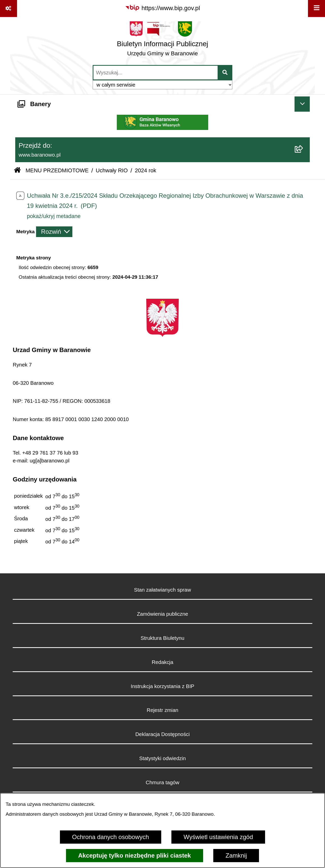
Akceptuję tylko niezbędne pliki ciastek (135, 855)
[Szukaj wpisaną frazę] (225, 73)
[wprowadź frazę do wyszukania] (156, 73)
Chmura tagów (163, 782)
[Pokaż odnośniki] (9, 9)
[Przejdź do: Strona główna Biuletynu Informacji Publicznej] (17, 171)
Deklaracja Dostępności (162, 734)
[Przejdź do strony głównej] (162, 41)
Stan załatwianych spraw (162, 590)
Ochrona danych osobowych (111, 837)
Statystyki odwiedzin (162, 758)
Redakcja (162, 662)
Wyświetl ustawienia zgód (218, 837)
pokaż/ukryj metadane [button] (54, 216)
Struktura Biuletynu (162, 638)
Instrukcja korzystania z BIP (162, 686)
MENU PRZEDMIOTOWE (57, 170)
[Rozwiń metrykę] (54, 232)
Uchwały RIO (112, 170)
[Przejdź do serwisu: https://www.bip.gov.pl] (162, 8)
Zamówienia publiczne (162, 614)
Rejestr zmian (163, 710)
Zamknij (236, 855)
